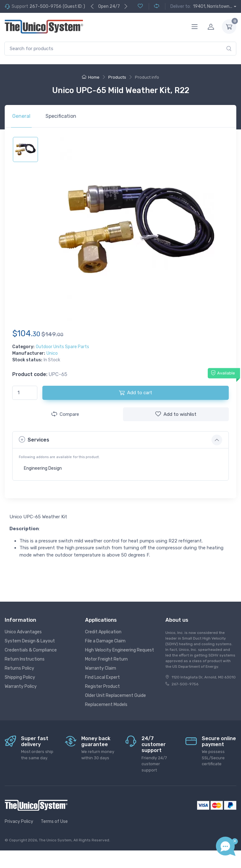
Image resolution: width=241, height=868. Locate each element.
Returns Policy (19, 668)
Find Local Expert (102, 677)
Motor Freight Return (106, 659)
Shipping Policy (20, 677)
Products (117, 77)
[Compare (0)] (154, 6)
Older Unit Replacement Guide (115, 695)
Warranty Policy (21, 686)
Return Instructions (25, 659)
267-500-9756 (46, 6)
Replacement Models (106, 705)
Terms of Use (54, 821)
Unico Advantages (23, 632)
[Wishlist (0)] (140, 6)
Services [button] (34, 439)
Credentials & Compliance (31, 650)
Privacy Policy (19, 821)
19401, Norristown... (213, 6)
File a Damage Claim (105, 641)
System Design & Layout (30, 641)
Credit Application (103, 632)
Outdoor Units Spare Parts (62, 347)
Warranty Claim (101, 668)
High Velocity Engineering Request (120, 650)
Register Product (102, 686)
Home (91, 77)
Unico (52, 353)
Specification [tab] (61, 116)
